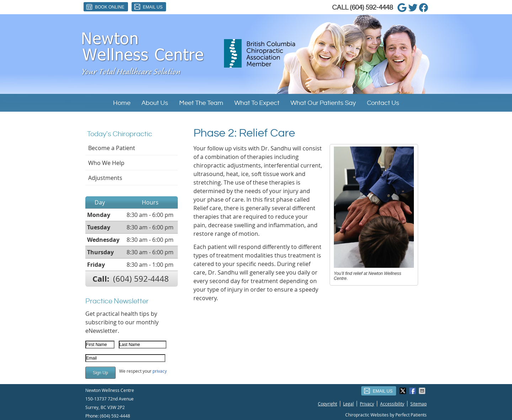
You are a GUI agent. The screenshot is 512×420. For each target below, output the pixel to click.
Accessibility (392, 404)
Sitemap (418, 404)
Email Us (148, 7)
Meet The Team (201, 103)
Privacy (367, 404)
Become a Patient (112, 148)
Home (122, 103)
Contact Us (383, 103)
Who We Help (106, 163)
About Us (155, 103)
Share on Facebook (413, 391)
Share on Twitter (404, 391)
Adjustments (105, 178)
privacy (160, 371)
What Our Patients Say (323, 103)
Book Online (105, 7)
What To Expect (257, 103)
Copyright (327, 404)
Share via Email (423, 391)
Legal (348, 404)
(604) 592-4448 (371, 7)
